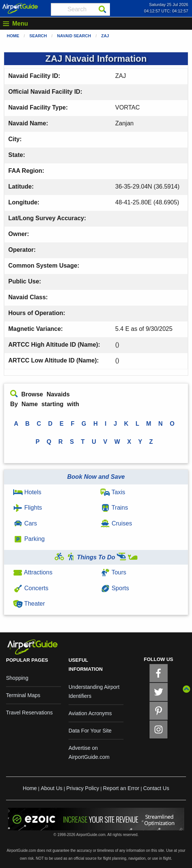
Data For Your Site (90, 731)
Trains (114, 508)
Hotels (27, 492)
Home (13, 36)
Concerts (31, 588)
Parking (29, 539)
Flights (28, 508)
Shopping (17, 678)
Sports (115, 588)
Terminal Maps (23, 695)
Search (38, 36)
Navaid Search (74, 36)
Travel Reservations (29, 713)
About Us (52, 788)
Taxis (113, 492)
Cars (25, 523)
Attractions (33, 572)
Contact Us (156, 788)
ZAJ (105, 36)
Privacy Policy (83, 788)
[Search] (102, 9)
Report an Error (121, 788)
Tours (113, 572)
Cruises (116, 523)
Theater (29, 604)
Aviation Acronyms (90, 713)
